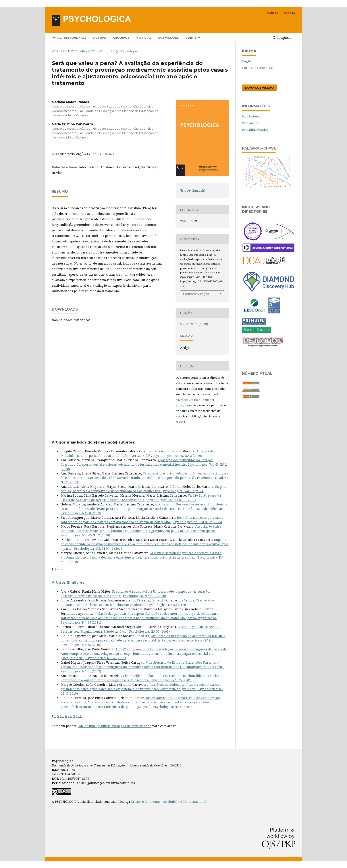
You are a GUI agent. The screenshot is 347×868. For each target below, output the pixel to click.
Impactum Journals (69, 38)
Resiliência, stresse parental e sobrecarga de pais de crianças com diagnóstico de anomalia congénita (142, 520)
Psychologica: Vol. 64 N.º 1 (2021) (171, 500)
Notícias (144, 38)
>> (62, 569)
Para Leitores (251, 116)
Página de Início (65, 51)
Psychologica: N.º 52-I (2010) (145, 596)
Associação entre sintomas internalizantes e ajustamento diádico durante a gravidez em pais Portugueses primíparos (141, 529)
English (248, 61)
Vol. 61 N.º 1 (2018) (112, 51)
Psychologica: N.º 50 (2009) (81, 513)
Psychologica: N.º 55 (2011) (81, 622)
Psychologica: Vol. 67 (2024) (184, 491)
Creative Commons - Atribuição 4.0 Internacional (169, 802)
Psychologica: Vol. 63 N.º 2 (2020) (177, 456)
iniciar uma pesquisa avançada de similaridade (115, 726)
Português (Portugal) (258, 68)
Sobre (191, 38)
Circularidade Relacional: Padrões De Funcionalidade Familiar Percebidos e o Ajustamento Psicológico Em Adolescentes (140, 678)
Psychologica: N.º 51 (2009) (81, 671)
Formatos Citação (196, 294)
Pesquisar (282, 37)
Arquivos (121, 38)
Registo (272, 13)
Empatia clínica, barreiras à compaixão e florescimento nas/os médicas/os (144, 489)
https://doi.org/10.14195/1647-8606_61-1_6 (91, 154)
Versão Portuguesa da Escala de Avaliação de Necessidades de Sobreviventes (141, 498)
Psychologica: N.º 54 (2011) (106, 658)
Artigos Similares (68, 583)
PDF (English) (195, 190)
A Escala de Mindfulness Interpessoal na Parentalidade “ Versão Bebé (137, 453)
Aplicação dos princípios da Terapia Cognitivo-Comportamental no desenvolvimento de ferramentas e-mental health (137, 462)
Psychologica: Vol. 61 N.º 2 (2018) (99, 548)
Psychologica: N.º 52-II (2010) (169, 605)
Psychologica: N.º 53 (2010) (81, 645)
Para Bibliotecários (255, 130)
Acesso (289, 13)
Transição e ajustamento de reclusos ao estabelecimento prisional (137, 602)
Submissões (169, 38)
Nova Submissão (259, 88)
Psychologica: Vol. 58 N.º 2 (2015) (197, 522)
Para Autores (251, 123)
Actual (100, 38)
